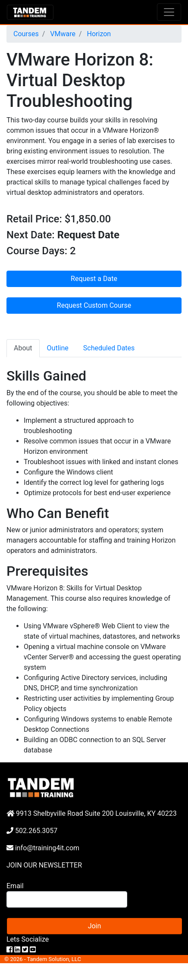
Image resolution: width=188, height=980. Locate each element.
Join (95, 926)
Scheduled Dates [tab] (109, 348)
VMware (62, 34)
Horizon (98, 34)
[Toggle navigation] (169, 12)
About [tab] (23, 348)
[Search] (67, 899)
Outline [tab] (58, 348)
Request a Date (94, 279)
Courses (26, 34)
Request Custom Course (94, 305)
